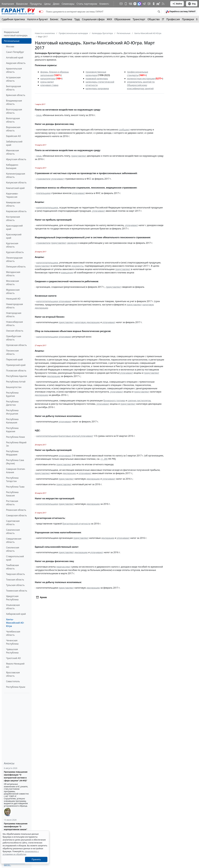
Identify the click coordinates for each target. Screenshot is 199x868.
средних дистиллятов (139, 401)
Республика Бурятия (12, 394)
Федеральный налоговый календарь (16, 34)
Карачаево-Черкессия (12, 195)
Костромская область (13, 218)
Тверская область (15, 574)
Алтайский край (15, 58)
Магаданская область (13, 274)
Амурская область (16, 63)
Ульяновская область (13, 607)
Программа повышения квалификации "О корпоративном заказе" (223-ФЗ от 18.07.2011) (16, 828)
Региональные (12, 41)
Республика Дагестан (12, 403)
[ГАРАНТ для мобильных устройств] (126, 4)
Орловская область (16, 345)
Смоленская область (13, 549)
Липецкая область (16, 267)
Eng (192, 4)
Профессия (173, 19)
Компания (8, 4)
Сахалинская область (13, 531)
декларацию (54, 376)
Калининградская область (16, 175)
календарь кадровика (97, 88)
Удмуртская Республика (12, 598)
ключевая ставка (49, 85)
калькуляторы (48, 79)
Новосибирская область (14, 324)
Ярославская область (13, 674)
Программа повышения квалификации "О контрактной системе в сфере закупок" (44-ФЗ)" (16, 776)
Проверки (188, 19)
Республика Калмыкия (12, 421)
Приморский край (16, 365)
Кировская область (16, 211)
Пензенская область (12, 352)
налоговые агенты (69, 436)
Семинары (68, 4)
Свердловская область (14, 540)
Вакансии (22, 4)
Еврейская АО (13, 136)
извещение (67, 273)
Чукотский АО (13, 658)
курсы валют (47, 82)
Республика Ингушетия (12, 412)
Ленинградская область (14, 259)
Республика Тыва (15, 487)
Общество (154, 19)
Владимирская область (14, 102)
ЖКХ (109, 19)
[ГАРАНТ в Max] (139, 4)
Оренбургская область (14, 338)
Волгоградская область (14, 111)
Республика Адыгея (17, 376)
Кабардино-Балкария (12, 166)
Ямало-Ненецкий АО (15, 665)
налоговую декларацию (87, 322)
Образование (122, 19)
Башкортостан (14, 387)
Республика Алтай (16, 382)
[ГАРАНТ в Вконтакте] (130, 4)
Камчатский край (15, 188)
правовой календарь (97, 79)
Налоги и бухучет (38, 19)
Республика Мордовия (12, 453)
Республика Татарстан (12, 479)
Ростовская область (12, 503)
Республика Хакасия (12, 494)
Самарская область (16, 515)
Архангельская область (14, 70)
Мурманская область (13, 291)
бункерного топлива (114, 401)
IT (163, 19)
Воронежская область (13, 129)
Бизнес (54, 19)
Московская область (13, 283)
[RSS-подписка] (163, 4)
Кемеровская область (13, 204)
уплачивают (58, 179)
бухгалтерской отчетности (76, 524)
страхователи (43, 179)
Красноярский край (14, 236)
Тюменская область (17, 591)
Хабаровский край (16, 614)
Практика (66, 19)
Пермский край (14, 359)
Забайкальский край (14, 143)
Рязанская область (16, 510)
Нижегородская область (15, 306)
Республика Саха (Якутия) (15, 462)
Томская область (15, 580)
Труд (77, 19)
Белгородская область (13, 88)
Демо (56, 4)
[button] (181, 12)
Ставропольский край (15, 558)
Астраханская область (13, 79)
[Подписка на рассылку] (121, 4)
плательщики (43, 193)
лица (39, 115)
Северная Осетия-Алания (16, 471)
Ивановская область (13, 152)
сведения (72, 243)
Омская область (15, 331)
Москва (10, 46)
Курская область (15, 252)
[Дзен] (135, 4)
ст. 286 (104, 459)
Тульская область (15, 585)
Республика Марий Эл (16, 444)
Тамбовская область (12, 567)
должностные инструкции (141, 79)
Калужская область (16, 183)
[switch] (41, 12)
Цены (47, 4)
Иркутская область (16, 159)
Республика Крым (16, 687)
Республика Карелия (12, 430)
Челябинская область (13, 633)
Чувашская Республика (12, 651)
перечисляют (64, 567)
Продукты (36, 4)
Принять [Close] (36, 859)
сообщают (124, 130)
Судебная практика (13, 19)
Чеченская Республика (12, 642)
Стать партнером (87, 4)
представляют (79, 156)
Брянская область (16, 95)
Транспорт (139, 19)
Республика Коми (15, 437)
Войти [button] (177, 4)
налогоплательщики (47, 208)
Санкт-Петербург (15, 52)
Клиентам (105, 4)
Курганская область (12, 245)
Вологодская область (13, 120)
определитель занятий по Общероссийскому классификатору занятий (141, 85)
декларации (108, 538)
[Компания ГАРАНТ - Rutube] (158, 4)
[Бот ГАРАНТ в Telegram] (149, 4)
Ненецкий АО (13, 299)
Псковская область (16, 371)
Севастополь (13, 681)
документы (77, 266)
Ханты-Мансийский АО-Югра (15, 623)
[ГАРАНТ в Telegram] (144, 4)
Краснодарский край (14, 227)
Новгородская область (14, 315)
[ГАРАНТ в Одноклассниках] (154, 4)
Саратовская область (13, 523)
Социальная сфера (93, 19)
